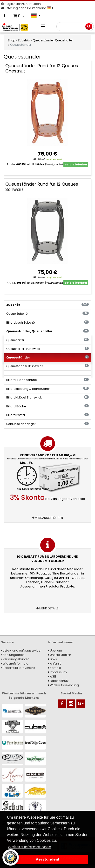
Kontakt (55, 668)
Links (53, 659)
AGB (52, 676)
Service (7, 642)
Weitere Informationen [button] (29, 847)
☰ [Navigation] (43, 26)
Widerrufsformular (15, 663)
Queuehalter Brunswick (47, 349)
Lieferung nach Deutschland (27, 8)
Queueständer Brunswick (47, 366)
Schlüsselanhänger (47, 424)
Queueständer (47, 357)
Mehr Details (47, 608)
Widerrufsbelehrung (64, 685)
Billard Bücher (47, 406)
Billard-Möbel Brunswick (47, 397)
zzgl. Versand (55, 159)
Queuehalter (47, 340)
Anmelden (32, 4)
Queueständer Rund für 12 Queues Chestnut (42, 68)
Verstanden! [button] (47, 859)
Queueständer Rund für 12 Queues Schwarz (42, 187)
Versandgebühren (47, 518)
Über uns (55, 650)
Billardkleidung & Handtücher (47, 389)
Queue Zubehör (47, 314)
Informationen (61, 642)
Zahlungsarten (13, 655)
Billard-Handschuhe (47, 380)
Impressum (58, 672)
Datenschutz (58, 681)
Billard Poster (47, 415)
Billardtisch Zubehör (47, 323)
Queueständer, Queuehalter (47, 331)
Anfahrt (54, 663)
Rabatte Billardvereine (18, 668)
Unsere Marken (60, 655)
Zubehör (47, 305)
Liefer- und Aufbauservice (21, 650)
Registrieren (11, 4)
